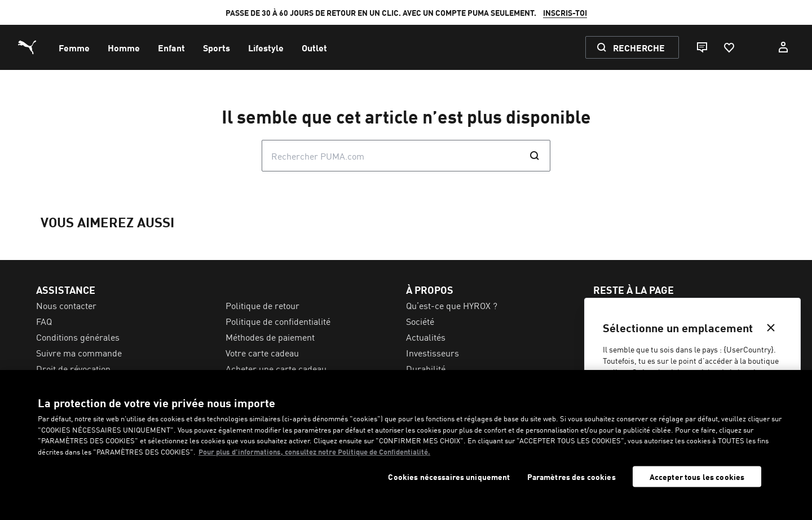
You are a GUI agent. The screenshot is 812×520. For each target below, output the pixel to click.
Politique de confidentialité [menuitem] (278, 321)
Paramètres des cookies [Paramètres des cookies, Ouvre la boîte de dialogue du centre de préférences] (572, 477)
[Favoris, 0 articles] (729, 47)
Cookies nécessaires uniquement (449, 477)
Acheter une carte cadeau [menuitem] (276, 368)
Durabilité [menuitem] (426, 368)
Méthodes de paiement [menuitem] (270, 337)
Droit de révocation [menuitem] (73, 368)
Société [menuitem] (420, 321)
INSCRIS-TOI (565, 12)
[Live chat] (701, 47)
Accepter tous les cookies (697, 477)
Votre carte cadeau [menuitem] (262, 352)
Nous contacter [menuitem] (66, 305)
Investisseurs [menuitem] (433, 352)
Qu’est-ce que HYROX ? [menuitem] (452, 305)
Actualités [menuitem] (426, 337)
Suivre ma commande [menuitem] (79, 352)
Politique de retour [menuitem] (262, 305)
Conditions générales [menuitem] (78, 337)
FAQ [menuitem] (44, 321)
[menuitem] (74, 47)
